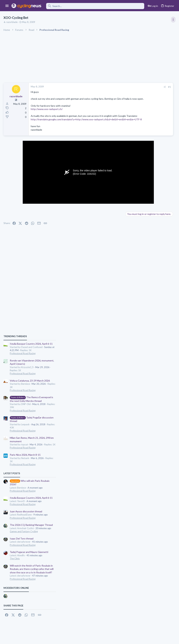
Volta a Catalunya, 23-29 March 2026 (149, 234)
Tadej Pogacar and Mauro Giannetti (149, 405)
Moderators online (136, 441)
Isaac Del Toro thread (141, 392)
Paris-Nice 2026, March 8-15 (145, 308)
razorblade (12, 22)
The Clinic (134, 412)
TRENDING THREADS (135, 190)
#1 (116, 87)
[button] (7, 6)
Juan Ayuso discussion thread (146, 365)
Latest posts (131, 327)
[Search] (95, 6)
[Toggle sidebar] (173, 20)
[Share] (111, 87)
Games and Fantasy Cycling (143, 385)
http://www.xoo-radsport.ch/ (47, 113)
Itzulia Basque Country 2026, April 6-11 (151, 197)
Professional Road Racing (142, 207)
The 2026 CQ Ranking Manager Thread (151, 378)
